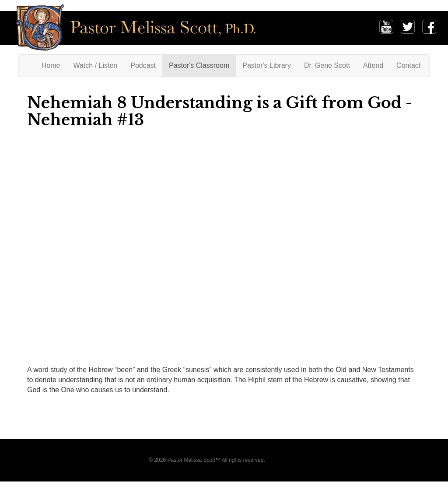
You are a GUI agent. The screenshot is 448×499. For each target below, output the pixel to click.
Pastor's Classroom (199, 65)
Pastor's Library (267, 65)
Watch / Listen (95, 65)
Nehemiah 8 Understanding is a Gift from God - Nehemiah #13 (220, 111)
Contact (408, 65)
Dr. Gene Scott (327, 65)
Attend (373, 65)
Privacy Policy (283, 460)
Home (54, 65)
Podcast (143, 65)
